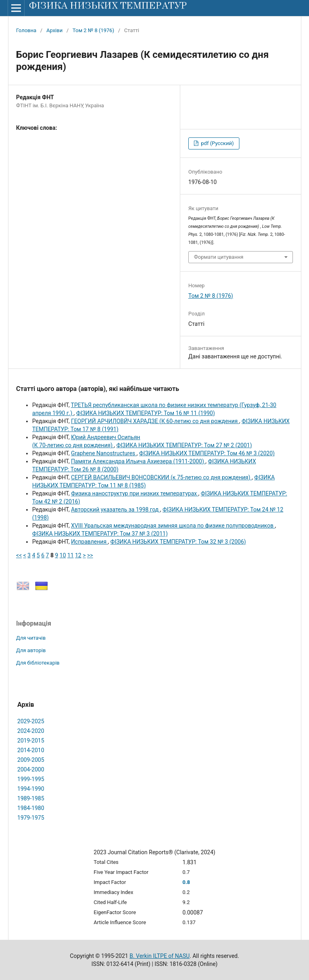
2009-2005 (31, 760)
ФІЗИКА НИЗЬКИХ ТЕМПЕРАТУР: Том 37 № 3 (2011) (100, 534)
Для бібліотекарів (38, 663)
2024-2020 (31, 731)
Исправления (89, 542)
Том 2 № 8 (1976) (93, 30)
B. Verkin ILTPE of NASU (160, 956)
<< (19, 555)
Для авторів (31, 650)
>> (90, 555)
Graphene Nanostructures (104, 453)
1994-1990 (31, 789)
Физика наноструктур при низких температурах (134, 493)
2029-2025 (31, 721)
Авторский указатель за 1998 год (115, 509)
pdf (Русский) (217, 143)
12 (78, 555)
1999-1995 (31, 779)
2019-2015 (31, 741)
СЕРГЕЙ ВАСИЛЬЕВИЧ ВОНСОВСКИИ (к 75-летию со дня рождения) (161, 477)
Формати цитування (219, 257)
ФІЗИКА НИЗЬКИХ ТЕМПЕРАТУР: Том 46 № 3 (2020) (207, 453)
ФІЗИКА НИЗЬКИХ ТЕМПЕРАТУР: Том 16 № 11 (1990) (145, 413)
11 (70, 555)
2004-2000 (31, 769)
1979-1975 (31, 818)
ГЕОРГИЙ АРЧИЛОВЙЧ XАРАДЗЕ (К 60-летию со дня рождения (155, 421)
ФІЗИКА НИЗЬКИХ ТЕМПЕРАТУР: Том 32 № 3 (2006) (178, 542)
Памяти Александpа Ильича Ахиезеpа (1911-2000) (138, 461)
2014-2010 (31, 750)
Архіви (54, 30)
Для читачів (31, 638)
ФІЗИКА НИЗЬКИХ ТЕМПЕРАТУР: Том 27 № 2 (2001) (184, 445)
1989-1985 (31, 798)
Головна (26, 30)
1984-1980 (31, 808)
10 (63, 555)
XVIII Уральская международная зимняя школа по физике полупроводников (173, 526)
